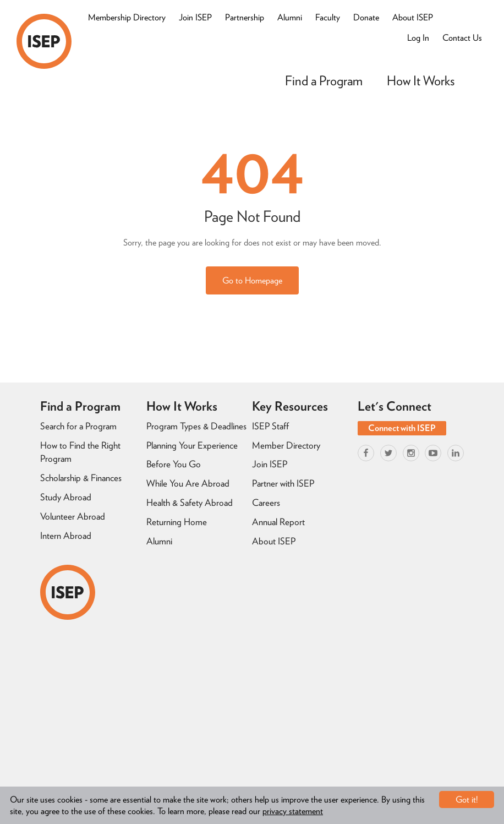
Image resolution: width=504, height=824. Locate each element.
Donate (366, 17)
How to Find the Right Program (80, 452)
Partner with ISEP (283, 483)
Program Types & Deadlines (196, 426)
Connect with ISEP (402, 428)
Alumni (290, 17)
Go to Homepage (252, 280)
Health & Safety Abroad (190, 503)
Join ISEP (195, 17)
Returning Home (177, 522)
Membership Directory (127, 17)
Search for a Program (78, 426)
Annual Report (278, 522)
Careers (266, 503)
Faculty (328, 17)
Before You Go (174, 464)
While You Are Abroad (188, 483)
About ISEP (413, 17)
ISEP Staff (270, 426)
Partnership (245, 17)
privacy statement (293, 811)
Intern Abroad (66, 536)
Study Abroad (66, 497)
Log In (418, 38)
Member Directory (286, 445)
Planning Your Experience (192, 445)
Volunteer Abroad (73, 516)
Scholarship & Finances (81, 478)
